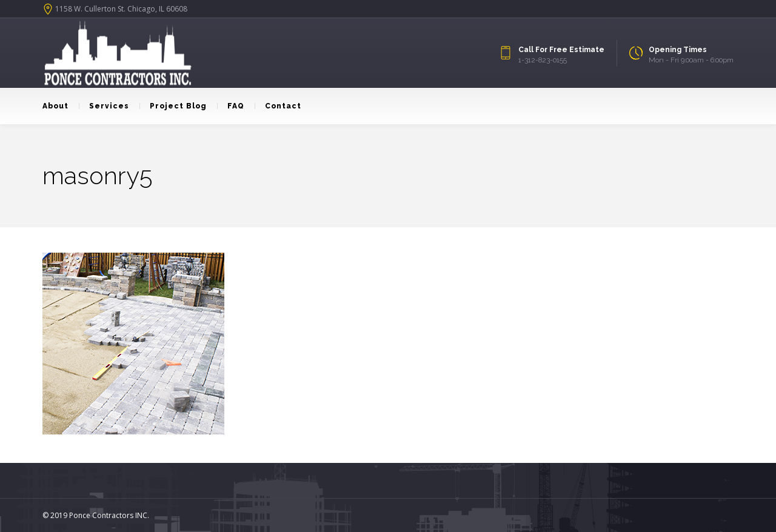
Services (104, 106)
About (55, 106)
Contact (278, 106)
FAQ (231, 106)
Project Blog (173, 106)
